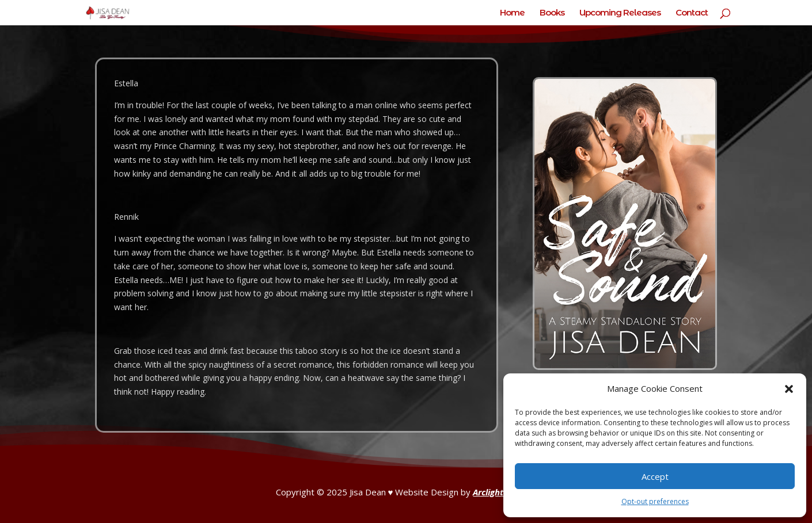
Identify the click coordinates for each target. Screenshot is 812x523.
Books (552, 13)
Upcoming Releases (620, 13)
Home (512, 13)
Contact (692, 13)
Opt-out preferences (655, 501)
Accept (655, 476)
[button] (789, 389)
